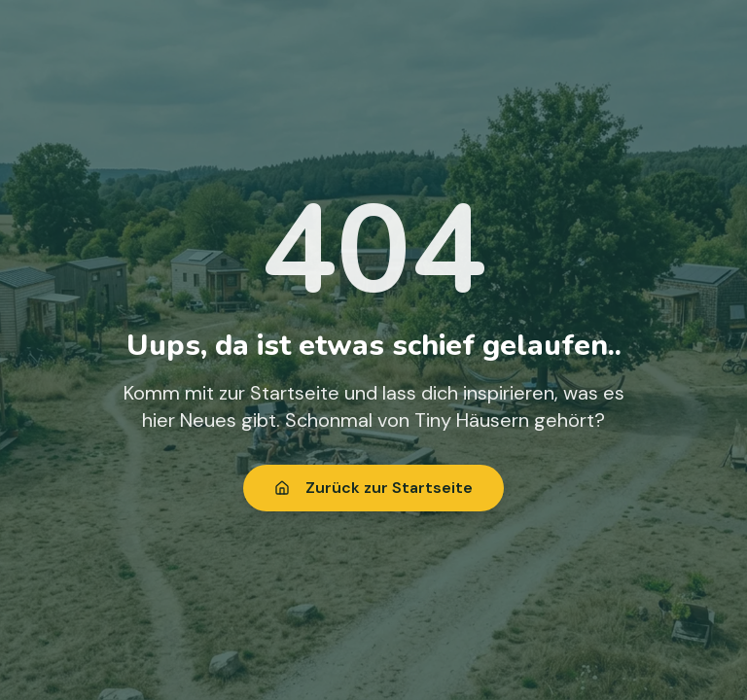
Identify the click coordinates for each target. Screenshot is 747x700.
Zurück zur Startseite (373, 488)
